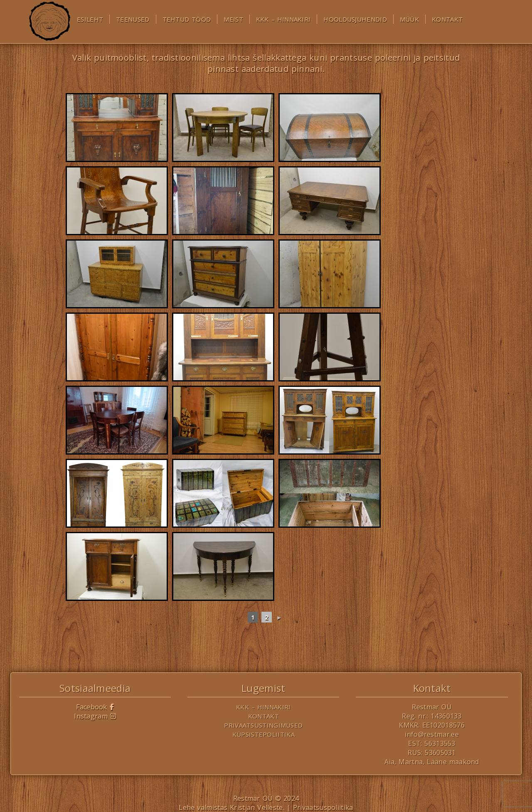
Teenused (133, 19)
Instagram (95, 716)
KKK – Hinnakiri (283, 19)
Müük (409, 19)
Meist (233, 19)
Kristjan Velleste (256, 807)
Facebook (95, 707)
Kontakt (447, 19)
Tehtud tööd (187, 19)
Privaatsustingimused (263, 725)
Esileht (90, 19)
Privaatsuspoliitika (323, 807)
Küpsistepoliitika (264, 734)
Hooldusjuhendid (355, 19)
